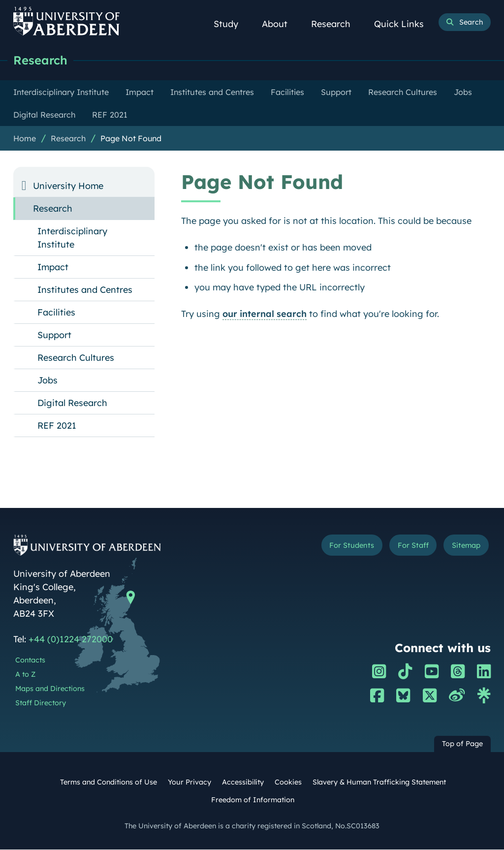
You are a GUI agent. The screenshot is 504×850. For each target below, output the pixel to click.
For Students (340, 546)
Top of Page (462, 744)
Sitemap (464, 546)
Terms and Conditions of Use (109, 783)
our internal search (265, 314)
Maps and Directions (50, 689)
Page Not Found (131, 139)
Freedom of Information (253, 800)
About (280, 24)
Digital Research (72, 403)
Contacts (30, 661)
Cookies (288, 783)
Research (336, 24)
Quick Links (404, 24)
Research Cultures (76, 358)
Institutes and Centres (85, 290)
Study (231, 24)
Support (54, 335)
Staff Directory (41, 703)
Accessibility (243, 783)
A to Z (25, 675)
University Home (68, 186)
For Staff (406, 546)
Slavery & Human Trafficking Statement (379, 783)
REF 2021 (57, 426)
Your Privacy (189, 783)
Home (25, 139)
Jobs (47, 381)
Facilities (56, 313)
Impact (53, 268)
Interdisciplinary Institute (72, 238)
